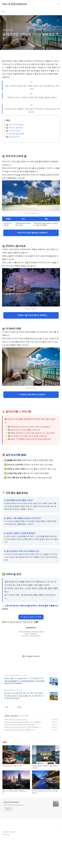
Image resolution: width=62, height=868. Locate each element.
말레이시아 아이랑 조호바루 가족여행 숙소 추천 (20, 753)
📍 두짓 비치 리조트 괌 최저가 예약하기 (31, 261)
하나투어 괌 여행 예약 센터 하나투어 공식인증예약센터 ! (24, 722)
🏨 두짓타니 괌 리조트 (14, 156)
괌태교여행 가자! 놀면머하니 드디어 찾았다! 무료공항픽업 (24, 707)
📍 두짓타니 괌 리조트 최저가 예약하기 (31, 344)
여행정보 (7, 744)
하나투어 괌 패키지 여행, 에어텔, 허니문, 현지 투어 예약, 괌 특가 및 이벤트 (24, 726)
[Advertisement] (31, 72)
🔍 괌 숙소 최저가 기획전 (31, 646)
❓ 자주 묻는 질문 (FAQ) (15, 162)
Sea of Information (15, 4)
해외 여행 (14, 744)
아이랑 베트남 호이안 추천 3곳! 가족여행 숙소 (19, 758)
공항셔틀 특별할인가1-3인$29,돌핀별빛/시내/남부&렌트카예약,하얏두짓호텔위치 (25, 711)
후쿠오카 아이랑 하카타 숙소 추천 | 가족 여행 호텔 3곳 (22, 756)
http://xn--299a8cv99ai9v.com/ (14, 704)
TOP (58, 861)
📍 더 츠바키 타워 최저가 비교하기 (31, 423)
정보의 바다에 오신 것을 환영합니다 (13, 834)
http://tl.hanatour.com (11, 719)
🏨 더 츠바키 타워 (13, 159)
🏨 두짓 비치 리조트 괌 (15, 153)
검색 (53, 4)
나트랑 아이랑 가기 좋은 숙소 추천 (15, 748)
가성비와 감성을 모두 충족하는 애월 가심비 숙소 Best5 (22, 751)
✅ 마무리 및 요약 (13, 165)
